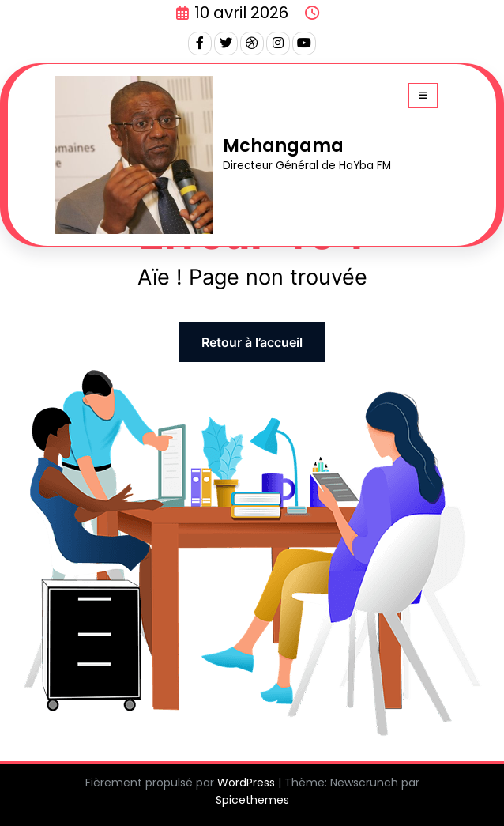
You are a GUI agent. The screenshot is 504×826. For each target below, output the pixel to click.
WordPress (246, 783)
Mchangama (283, 145)
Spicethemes (252, 800)
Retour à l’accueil (252, 342)
